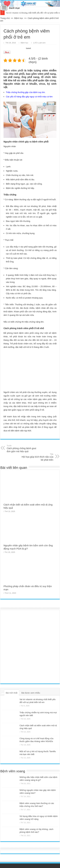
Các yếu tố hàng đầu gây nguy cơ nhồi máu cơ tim (29, 97)
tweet (28, 48)
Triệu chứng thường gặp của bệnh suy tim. (26, 92)
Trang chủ (5, 18)
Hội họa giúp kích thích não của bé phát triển (37, 457)
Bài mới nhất (12, 693)
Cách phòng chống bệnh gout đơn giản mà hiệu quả (23, 448)
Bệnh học (19, 18)
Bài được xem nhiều (31, 693)
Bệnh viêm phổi (13, 71)
